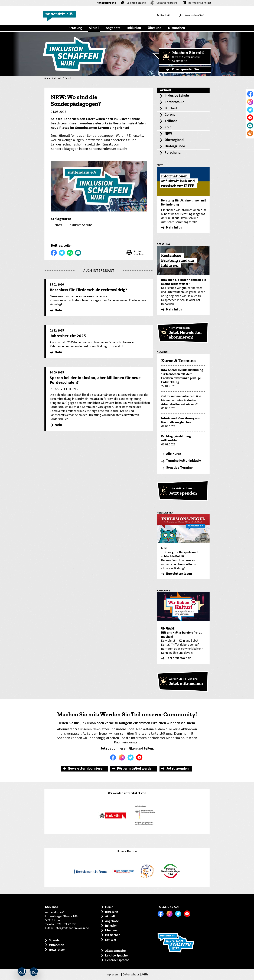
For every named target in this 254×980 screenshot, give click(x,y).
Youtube (140, 757)
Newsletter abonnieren (86, 769)
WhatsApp (70, 253)
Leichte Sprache (136, 3)
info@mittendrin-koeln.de (72, 928)
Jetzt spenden (177, 769)
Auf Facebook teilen (54, 253)
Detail (68, 79)
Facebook (114, 757)
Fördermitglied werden (135, 769)
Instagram (123, 757)
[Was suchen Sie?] (194, 15)
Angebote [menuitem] (113, 28)
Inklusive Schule (177, 96)
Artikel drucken (139, 253)
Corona (170, 115)
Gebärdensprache (167, 3)
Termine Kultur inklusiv (184, 461)
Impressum (113, 974)
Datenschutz (131, 974)
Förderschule (174, 102)
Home (47, 79)
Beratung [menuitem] (75, 28)
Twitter (131, 757)
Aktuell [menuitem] (94, 28)
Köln (168, 127)
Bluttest (171, 108)
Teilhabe (171, 121)
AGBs (145, 974)
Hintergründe (175, 146)
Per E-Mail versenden (78, 253)
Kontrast (200, 3)
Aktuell (58, 79)
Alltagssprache (106, 3)
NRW (168, 134)
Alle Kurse (174, 454)
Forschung (173, 153)
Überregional (174, 140)
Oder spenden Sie (185, 69)
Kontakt (165, 15)
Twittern (62, 253)
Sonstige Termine (179, 468)
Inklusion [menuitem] (134, 28)
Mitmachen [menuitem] (176, 28)
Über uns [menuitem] (154, 28)
